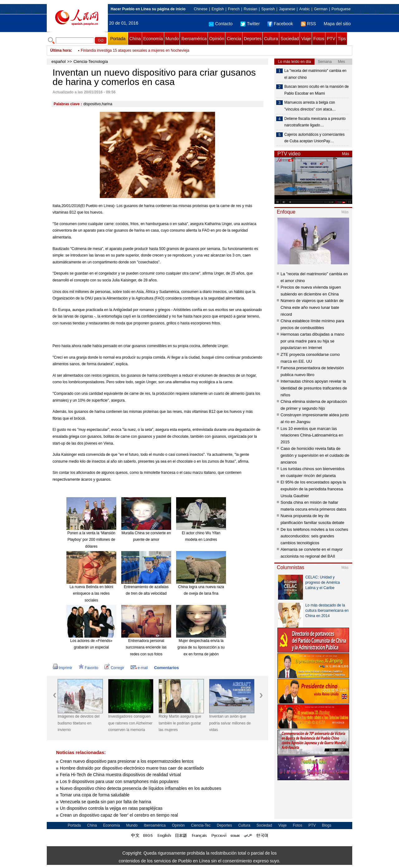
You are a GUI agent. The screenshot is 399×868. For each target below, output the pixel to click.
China (135, 39)
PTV (331, 39)
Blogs (327, 825)
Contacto (221, 24)
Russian (250, 9)
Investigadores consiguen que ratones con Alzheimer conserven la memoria (130, 723)
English (218, 9)
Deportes (253, 39)
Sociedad (290, 39)
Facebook (280, 24)
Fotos (319, 39)
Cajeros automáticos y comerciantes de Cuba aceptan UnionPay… (314, 138)
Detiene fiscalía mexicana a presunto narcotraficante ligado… (315, 122)
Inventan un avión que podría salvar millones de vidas (230, 723)
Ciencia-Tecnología (91, 61)
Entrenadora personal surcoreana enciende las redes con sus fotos (146, 647)
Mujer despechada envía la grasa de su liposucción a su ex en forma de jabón (201, 647)
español (59, 61)
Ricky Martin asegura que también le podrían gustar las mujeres (180, 723)
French (234, 9)
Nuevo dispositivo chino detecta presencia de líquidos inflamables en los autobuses (141, 788)
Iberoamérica (194, 39)
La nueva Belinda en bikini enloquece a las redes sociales (91, 594)
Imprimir (62, 668)
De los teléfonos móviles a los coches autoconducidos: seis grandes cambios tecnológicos (314, 536)
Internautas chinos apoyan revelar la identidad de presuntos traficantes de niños (314, 388)
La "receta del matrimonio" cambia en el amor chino (315, 74)
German (321, 9)
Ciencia (234, 39)
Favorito (88, 668)
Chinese (201, 9)
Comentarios (166, 668)
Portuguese (341, 9)
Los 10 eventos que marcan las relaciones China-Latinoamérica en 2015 (312, 435)
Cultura (271, 39)
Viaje (306, 39)
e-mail (139, 668)
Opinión (217, 39)
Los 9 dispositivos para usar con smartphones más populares (119, 781)
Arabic (305, 9)
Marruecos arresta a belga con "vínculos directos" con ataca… (310, 106)
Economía (153, 39)
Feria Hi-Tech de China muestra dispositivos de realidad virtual (120, 775)
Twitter (250, 24)
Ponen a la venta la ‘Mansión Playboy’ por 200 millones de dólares (91, 540)
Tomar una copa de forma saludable (95, 795)
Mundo (172, 39)
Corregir (114, 668)
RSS (308, 24)
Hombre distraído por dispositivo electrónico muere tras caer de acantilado (132, 768)
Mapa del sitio (337, 24)
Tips (342, 39)
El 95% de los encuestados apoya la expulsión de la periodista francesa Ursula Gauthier (313, 489)
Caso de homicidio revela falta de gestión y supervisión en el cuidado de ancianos (315, 455)
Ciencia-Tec (201, 825)
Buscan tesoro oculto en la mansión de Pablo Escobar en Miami (317, 90)
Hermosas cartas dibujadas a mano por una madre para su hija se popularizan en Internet (312, 341)
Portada (118, 39)
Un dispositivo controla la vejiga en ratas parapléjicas (111, 808)
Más (346, 154)
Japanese (287, 9)
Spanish (268, 9)
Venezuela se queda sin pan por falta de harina (106, 802)
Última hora (60, 50)
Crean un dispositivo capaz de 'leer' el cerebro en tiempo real (119, 815)
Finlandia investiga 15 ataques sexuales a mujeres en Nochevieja (135, 50)
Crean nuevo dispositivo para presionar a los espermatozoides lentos (127, 761)
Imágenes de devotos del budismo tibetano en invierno (79, 723)
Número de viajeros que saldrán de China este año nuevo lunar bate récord (312, 307)
